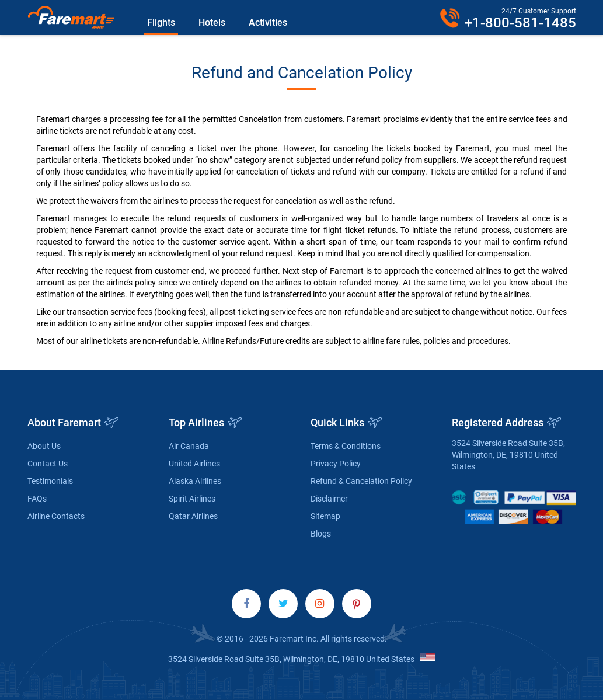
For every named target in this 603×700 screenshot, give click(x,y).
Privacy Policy (336, 464)
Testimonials (50, 481)
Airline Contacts (56, 516)
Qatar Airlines (193, 516)
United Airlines (194, 464)
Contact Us (48, 464)
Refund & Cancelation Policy (361, 481)
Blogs (321, 534)
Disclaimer (329, 499)
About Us (44, 446)
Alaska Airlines (195, 481)
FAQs (37, 499)
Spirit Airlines (192, 499)
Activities (268, 22)
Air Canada (189, 446)
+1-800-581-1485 (520, 23)
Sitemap (325, 516)
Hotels (212, 22)
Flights (161, 22)
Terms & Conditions (346, 446)
